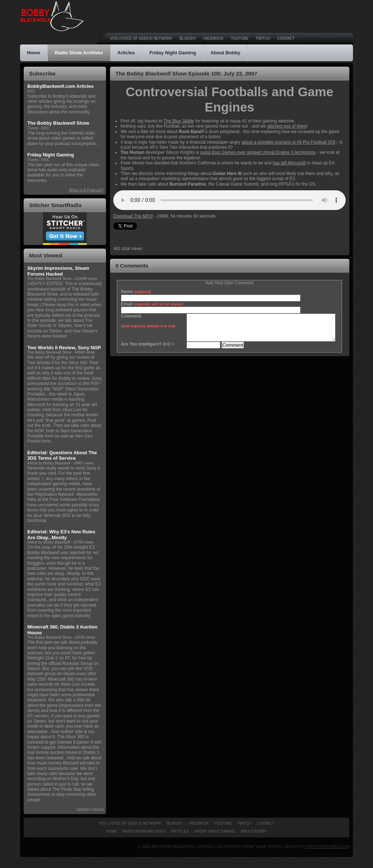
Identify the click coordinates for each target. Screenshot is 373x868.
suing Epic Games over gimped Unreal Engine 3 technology (258, 152)
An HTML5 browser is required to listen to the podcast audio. (229, 200)
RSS (31, 91)
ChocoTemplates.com (327, 847)
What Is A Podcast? (86, 190)
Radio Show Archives (79, 53)
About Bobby (225, 53)
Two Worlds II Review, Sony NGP (64, 348)
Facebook (214, 38)
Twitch (263, 38)
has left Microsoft (289, 163)
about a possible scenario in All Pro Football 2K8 (288, 142)
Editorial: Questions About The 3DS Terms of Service (62, 456)
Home (34, 53)
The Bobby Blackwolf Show (49, 279)
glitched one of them (287, 126)
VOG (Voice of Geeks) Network (141, 38)
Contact (286, 38)
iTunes (33, 128)
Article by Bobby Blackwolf (49, 463)
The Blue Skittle (179, 121)
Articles (126, 53)
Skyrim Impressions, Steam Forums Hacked (58, 271)
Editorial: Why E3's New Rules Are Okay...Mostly (61, 535)
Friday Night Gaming (173, 53)
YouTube (240, 38)
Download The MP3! (133, 216)
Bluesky (188, 38)
